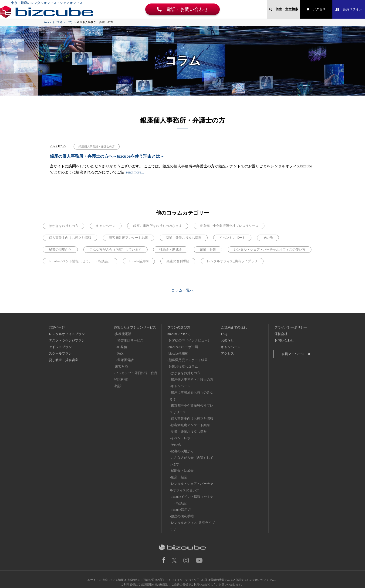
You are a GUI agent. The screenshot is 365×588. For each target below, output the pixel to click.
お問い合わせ (284, 312)
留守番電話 (125, 331)
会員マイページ (293, 325)
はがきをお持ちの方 (186, 344)
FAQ (224, 305)
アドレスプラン (60, 318)
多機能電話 (123, 305)
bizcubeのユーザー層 (183, 318)
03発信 (122, 318)
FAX (120, 325)
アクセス (316, 9)
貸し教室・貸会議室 (64, 331)
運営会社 (281, 305)
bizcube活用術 (179, 325)
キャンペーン (181, 357)
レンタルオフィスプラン (67, 305)
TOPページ (57, 299)
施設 (118, 357)
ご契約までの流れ (234, 299)
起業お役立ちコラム (183, 338)
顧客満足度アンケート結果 (188, 331)
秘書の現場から (182, 422)
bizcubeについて (179, 305)
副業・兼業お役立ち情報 (189, 403)
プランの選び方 (179, 299)
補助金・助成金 (182, 442)
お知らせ (227, 312)
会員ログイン (349, 9)
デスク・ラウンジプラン (67, 312)
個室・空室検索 (284, 9)
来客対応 (122, 338)
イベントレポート (184, 409)
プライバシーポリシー (291, 299)
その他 (176, 416)
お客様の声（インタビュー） (190, 312)
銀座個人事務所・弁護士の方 (192, 351)
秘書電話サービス (130, 312)
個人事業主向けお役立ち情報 (192, 390)
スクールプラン (60, 325)
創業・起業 (179, 448)
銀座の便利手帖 (182, 487)
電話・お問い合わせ (182, 9)
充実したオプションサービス (135, 299)
